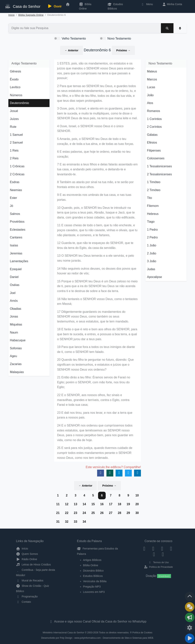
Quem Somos (27, 554)
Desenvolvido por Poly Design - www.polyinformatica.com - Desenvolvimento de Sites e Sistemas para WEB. (97, 638)
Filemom (153, 206)
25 (93, 513)
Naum (14, 332)
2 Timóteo (154, 190)
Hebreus (153, 214)
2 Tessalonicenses (159, 174)
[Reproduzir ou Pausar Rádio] (190, 638)
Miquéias (16, 324)
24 (84, 513)
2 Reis (14, 158)
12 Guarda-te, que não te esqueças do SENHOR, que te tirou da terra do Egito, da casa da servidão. (95, 245)
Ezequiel (16, 269)
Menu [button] (147, 4)
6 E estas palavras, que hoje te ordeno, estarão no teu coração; (94, 154)
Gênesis (16, 71)
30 (137, 513)
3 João (152, 261)
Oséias (15, 285)
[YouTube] (171, 549)
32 (67, 522)
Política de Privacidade (158, 567)
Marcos (152, 79)
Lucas (151, 87)
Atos (150, 103)
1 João (152, 245)
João (150, 95)
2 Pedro (152, 237)
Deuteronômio (20, 103)
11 (58, 504)
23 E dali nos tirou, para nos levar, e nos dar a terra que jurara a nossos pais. (95, 415)
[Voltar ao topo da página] (190, 596)
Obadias (16, 309)
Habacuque (18, 340)
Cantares (16, 237)
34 (84, 522)
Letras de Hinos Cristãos (33, 565)
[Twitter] (162, 549)
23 (75, 513)
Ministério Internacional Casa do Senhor (63, 633)
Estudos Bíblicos (115, 6)
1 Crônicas (17, 166)
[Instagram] (153, 549)
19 (128, 504)
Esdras (15, 182)
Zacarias (16, 364)
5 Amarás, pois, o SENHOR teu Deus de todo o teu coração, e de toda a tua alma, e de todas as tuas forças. (96, 141)
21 (58, 513)
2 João (152, 253)
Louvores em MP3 (94, 592)
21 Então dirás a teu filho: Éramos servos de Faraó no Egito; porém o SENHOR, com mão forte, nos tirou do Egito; (94, 382)
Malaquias (17, 372)
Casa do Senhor (22, 6)
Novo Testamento (119, 39)
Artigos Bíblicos (92, 560)
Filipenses (154, 150)
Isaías (14, 245)
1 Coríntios (154, 119)
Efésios (152, 143)
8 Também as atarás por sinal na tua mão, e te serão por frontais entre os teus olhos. (95, 185)
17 (111, 504)
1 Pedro (152, 230)
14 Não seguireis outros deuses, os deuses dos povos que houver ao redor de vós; (97, 271)
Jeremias (16, 253)
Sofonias (16, 348)
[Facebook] (144, 549)
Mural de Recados (30, 580)
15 (93, 504)
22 (67, 513)
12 (67, 504)
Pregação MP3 (92, 587)
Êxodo (14, 79)
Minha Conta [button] (172, 4)
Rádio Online (27, 559)
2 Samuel (16, 143)
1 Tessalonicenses (159, 166)
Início (12, 15)
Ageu (13, 356)
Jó (12, 206)
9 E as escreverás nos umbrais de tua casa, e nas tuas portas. (94, 197)
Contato (24, 602)
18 (119, 504)
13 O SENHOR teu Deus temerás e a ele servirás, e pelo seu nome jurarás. (96, 258)
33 (75, 522)
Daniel (14, 277)
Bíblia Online (85, 6)
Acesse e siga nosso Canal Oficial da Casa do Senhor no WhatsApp (97, 621)
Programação (27, 596)
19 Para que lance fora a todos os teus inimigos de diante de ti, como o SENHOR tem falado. (96, 349)
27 (111, 513)
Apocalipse (154, 277)
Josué (14, 111)
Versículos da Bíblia (95, 581)
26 (102, 513)
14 (84, 504)
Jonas (14, 316)
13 (75, 504)
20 (137, 504)
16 (102, 504)
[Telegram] (163, 554)
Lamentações (19, 261)
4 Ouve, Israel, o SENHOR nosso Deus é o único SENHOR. (90, 129)
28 (119, 513)
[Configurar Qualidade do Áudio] (190, 628)
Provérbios (17, 222)
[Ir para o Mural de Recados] (190, 607)
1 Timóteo (154, 182)
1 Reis (14, 150)
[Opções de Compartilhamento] (190, 617)
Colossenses (156, 158)
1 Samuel (16, 135)
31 (58, 522)
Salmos (15, 214)
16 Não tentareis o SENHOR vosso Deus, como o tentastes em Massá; (97, 301)
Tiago (151, 222)
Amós (14, 301)
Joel (13, 293)
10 (137, 495)
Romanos (153, 111)
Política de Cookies (142, 633)
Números (16, 95)
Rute (13, 127)
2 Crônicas (17, 174)
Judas (151, 269)
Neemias (16, 190)
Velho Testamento (74, 39)
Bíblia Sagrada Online (31, 15)
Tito (149, 198)
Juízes (14, 119)
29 (128, 513)
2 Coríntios (154, 127)
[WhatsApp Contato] (154, 554)
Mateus (152, 71)
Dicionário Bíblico (93, 571)
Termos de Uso (159, 562)
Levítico (15, 87)
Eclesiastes (18, 230)
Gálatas (152, 135)
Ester (13, 198)
